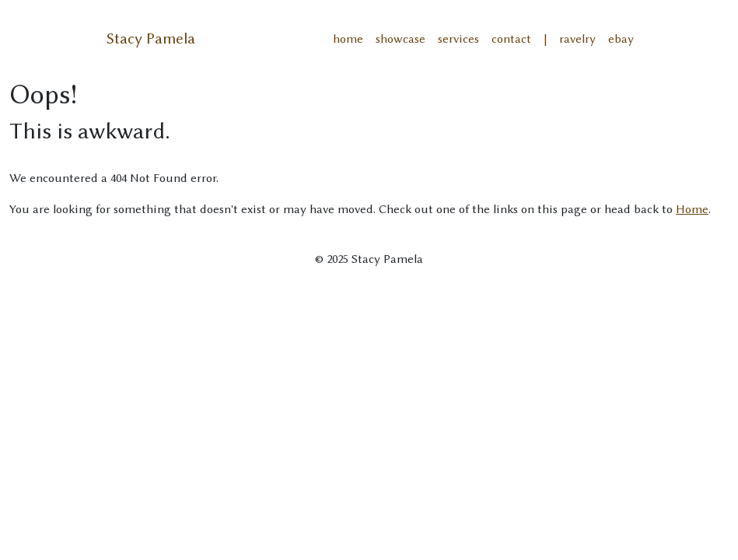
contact (511, 39)
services (458, 39)
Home (692, 209)
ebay (621, 39)
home (348, 39)
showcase (400, 39)
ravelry (577, 39)
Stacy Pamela (151, 38)
